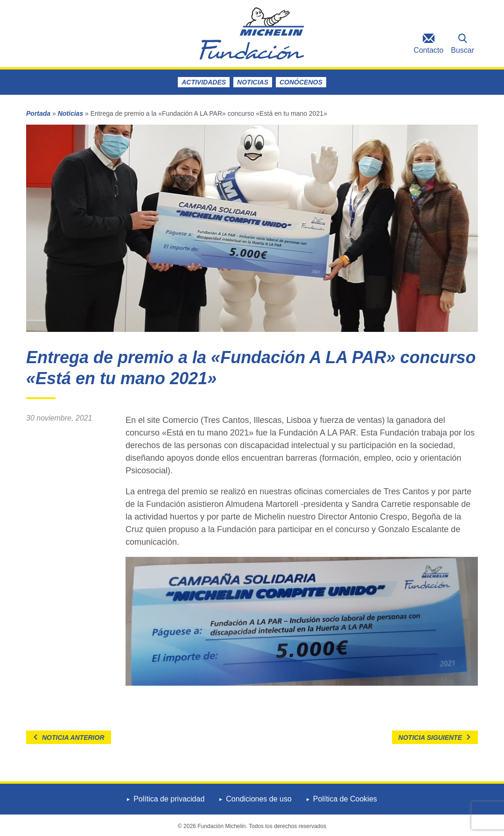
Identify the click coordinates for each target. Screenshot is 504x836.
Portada (38, 113)
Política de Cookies (345, 799)
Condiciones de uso (259, 799)
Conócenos (301, 82)
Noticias (253, 82)
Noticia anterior (73, 738)
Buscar (462, 50)
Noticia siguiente (430, 738)
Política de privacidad (169, 799)
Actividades (204, 82)
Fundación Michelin (252, 34)
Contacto (428, 50)
